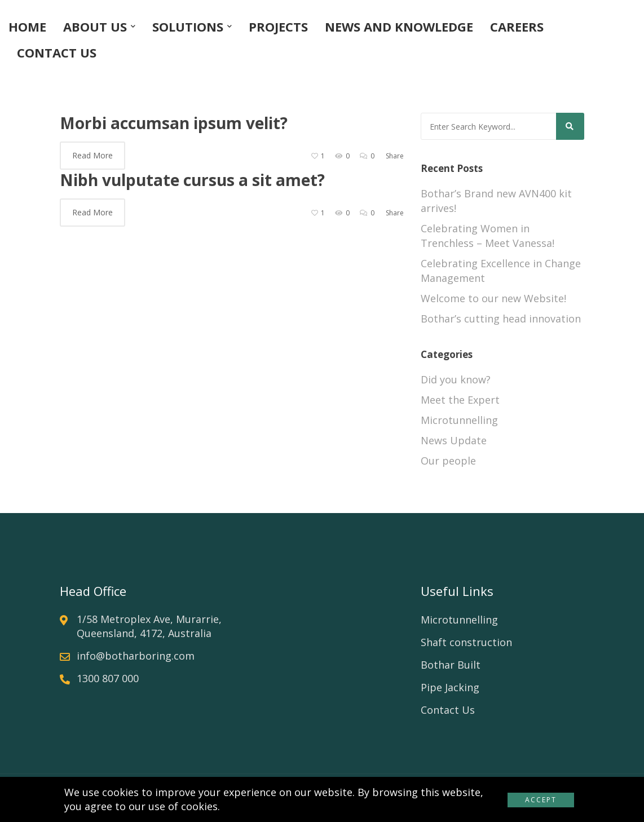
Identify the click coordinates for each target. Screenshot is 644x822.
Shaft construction (466, 642)
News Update (454, 440)
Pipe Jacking (450, 687)
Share (395, 156)
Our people (448, 461)
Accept (541, 800)
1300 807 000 (108, 678)
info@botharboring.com (136, 656)
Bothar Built (451, 665)
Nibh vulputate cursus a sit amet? (192, 180)
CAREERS (517, 26)
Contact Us (448, 710)
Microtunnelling (459, 420)
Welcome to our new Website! (493, 298)
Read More (92, 155)
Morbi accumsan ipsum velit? (174, 123)
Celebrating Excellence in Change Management (501, 271)
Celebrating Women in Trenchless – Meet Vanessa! (488, 236)
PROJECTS (278, 26)
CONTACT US (57, 52)
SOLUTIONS (188, 26)
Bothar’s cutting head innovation (501, 319)
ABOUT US (95, 26)
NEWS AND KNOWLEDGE (399, 26)
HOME (27, 26)
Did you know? (456, 379)
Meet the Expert (460, 400)
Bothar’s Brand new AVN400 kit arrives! (496, 201)
